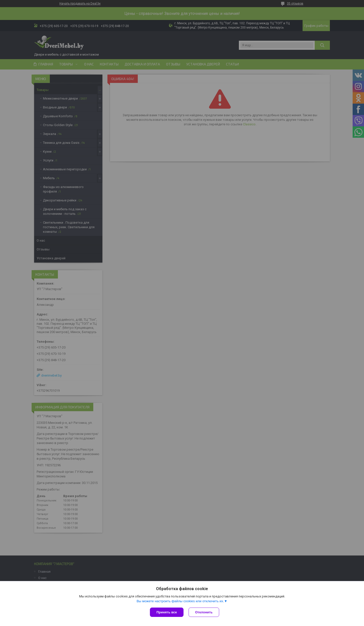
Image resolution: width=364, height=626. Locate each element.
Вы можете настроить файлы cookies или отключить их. (180, 601)
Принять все (167, 612)
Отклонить (204, 612)
